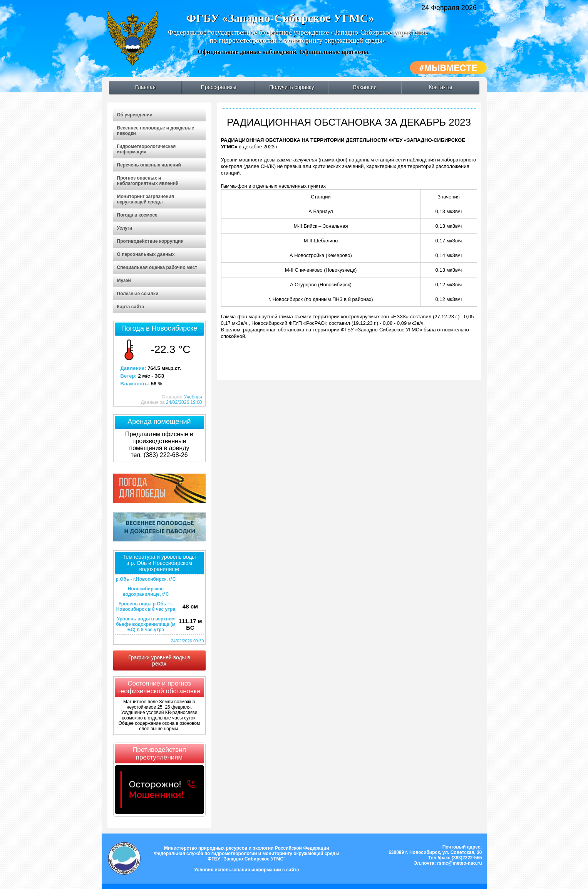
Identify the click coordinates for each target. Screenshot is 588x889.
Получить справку (291, 87)
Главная (145, 87)
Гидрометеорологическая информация (147, 149)
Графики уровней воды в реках (159, 660)
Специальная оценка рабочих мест (157, 267)
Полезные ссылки (138, 294)
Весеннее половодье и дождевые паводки (156, 131)
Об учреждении (135, 115)
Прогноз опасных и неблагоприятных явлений (148, 181)
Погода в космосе (137, 215)
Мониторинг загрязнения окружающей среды (146, 199)
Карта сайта (131, 307)
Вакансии (365, 87)
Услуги (125, 228)
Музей (124, 281)
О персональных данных (146, 254)
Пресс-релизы (219, 87)
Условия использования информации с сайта (246, 870)
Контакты (440, 87)
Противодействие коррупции (150, 241)
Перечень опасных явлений (149, 165)
